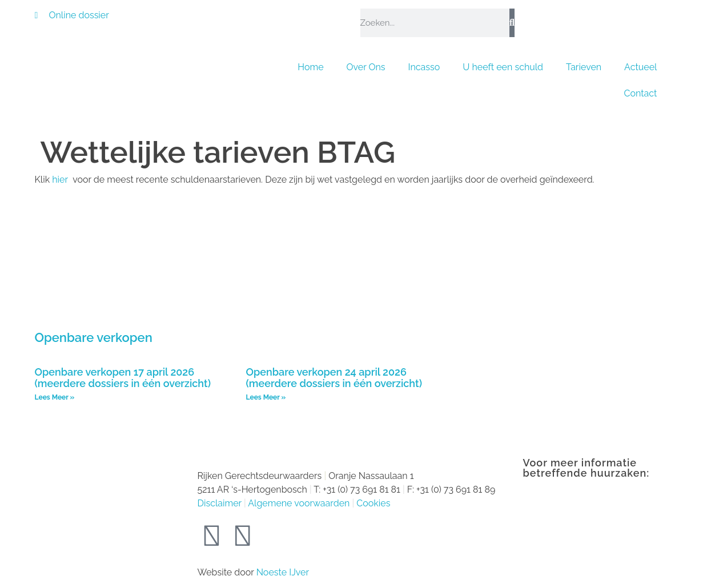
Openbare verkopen (94, 337)
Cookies (373, 503)
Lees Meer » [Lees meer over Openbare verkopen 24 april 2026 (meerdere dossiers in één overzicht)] (266, 397)
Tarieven (584, 67)
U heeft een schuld (503, 67)
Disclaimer (220, 503)
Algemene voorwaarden (299, 503)
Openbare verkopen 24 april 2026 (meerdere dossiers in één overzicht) (334, 378)
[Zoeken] (512, 23)
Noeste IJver (283, 572)
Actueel (640, 67)
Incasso (424, 67)
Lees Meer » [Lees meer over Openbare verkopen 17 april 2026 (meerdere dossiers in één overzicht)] (55, 397)
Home (310, 67)
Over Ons (366, 67)
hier (61, 180)
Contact (641, 93)
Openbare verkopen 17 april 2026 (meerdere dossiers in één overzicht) (123, 378)
